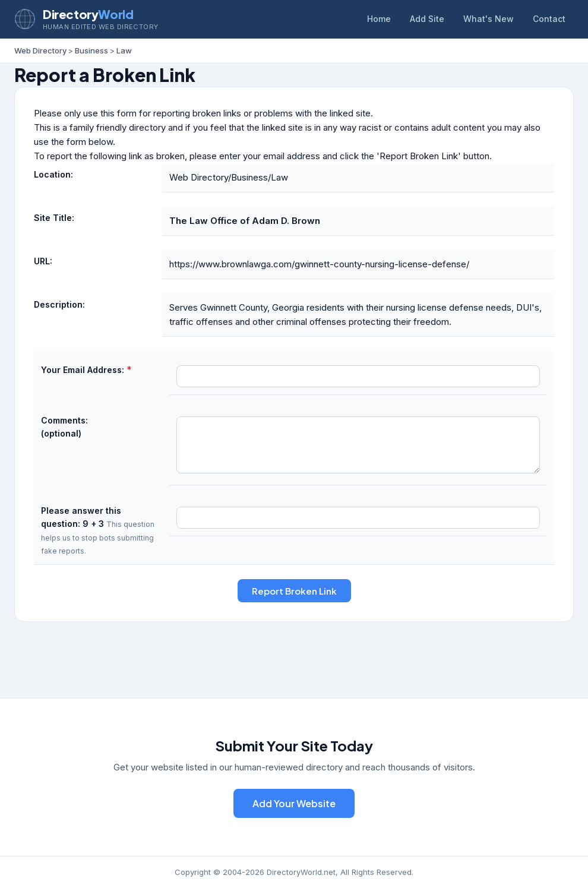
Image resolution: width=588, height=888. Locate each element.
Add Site (427, 19)
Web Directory (40, 50)
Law (124, 50)
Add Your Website (294, 803)
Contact (549, 19)
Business (91, 50)
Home (379, 19)
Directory (88, 14)
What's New (489, 19)
